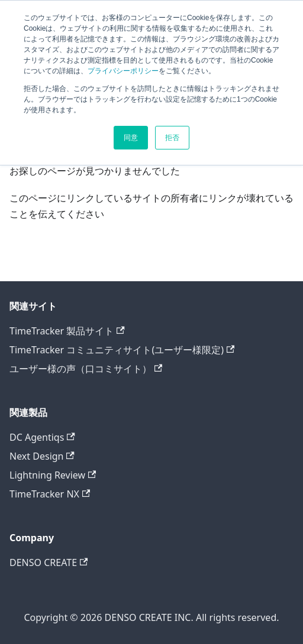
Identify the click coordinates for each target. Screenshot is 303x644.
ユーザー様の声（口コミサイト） (86, 369)
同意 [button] (131, 138)
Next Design (42, 456)
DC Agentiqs (42, 437)
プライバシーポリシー (123, 71)
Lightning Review (53, 475)
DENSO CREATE (49, 562)
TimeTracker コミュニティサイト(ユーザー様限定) (122, 350)
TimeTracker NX (50, 494)
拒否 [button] (172, 138)
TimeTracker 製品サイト (67, 331)
